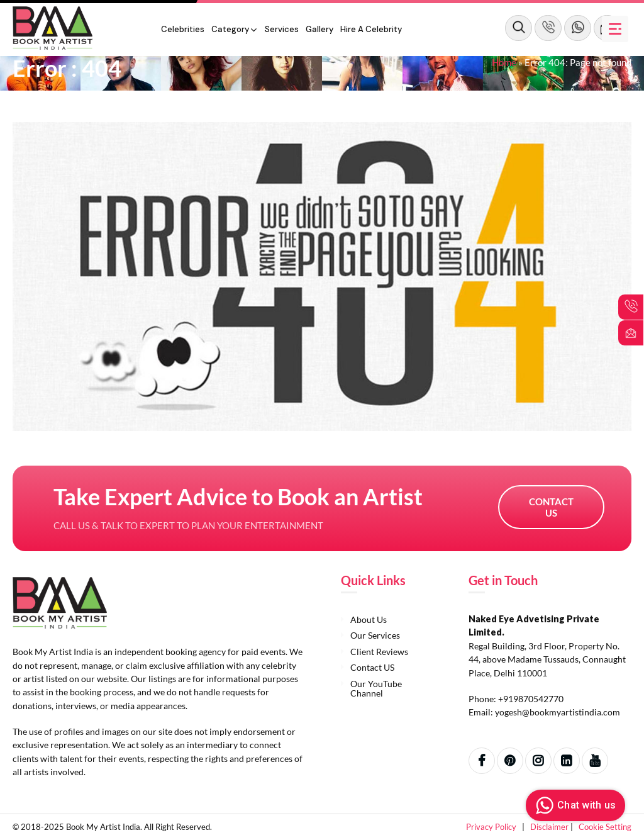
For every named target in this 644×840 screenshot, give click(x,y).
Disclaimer (550, 827)
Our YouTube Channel (376, 689)
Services (282, 29)
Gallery (319, 29)
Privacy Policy (492, 827)
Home (504, 62)
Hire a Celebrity (371, 29)
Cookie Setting (605, 827)
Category (230, 29)
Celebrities (183, 29)
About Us (369, 619)
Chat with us (574, 805)
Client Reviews (379, 652)
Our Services (375, 635)
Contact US (551, 507)
